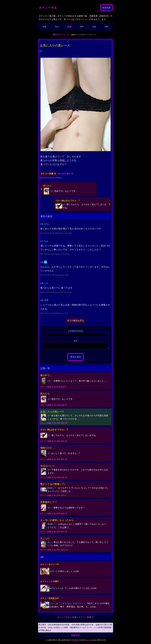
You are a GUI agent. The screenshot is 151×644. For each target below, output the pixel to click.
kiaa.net (88, 641)
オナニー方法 (48, 8)
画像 (69, 27)
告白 (57, 27)
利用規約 (75, 641)
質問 (107, 27)
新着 (44, 27)
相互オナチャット (61, 34)
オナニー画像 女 (48, 174)
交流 (94, 27)
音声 (82, 27)
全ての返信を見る (76, 321)
